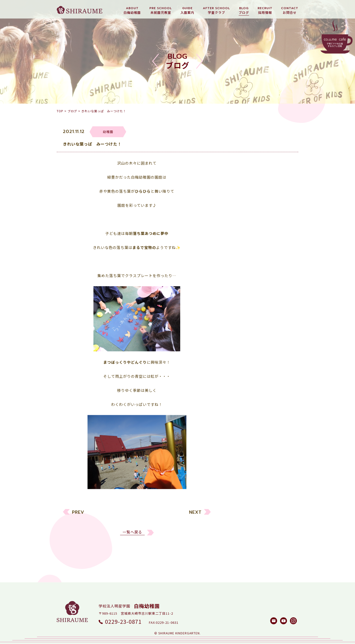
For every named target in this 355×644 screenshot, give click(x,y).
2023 (234, 407)
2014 (234, 492)
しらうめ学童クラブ (247, 346)
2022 (234, 417)
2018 (234, 454)
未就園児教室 (241, 318)
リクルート (239, 327)
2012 (234, 510)
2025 (234, 388)
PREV (78, 515)
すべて (235, 299)
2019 (234, 445)
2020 (234, 435)
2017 (234, 464)
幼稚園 (235, 308)
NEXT (195, 515)
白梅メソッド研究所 (247, 355)
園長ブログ (239, 336)
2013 (234, 501)
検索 (282, 535)
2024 (234, 398)
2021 (234, 426)
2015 (234, 482)
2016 (234, 473)
